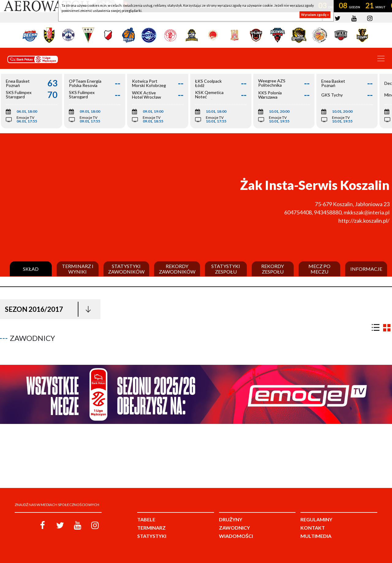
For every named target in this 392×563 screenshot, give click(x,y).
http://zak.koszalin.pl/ (364, 221)
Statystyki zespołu (226, 269)
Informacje (366, 269)
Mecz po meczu (319, 269)
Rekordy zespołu (273, 269)
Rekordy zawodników (177, 269)
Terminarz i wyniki (78, 269)
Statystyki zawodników (126, 269)
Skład (31, 269)
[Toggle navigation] (381, 59)
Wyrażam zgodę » (315, 15)
